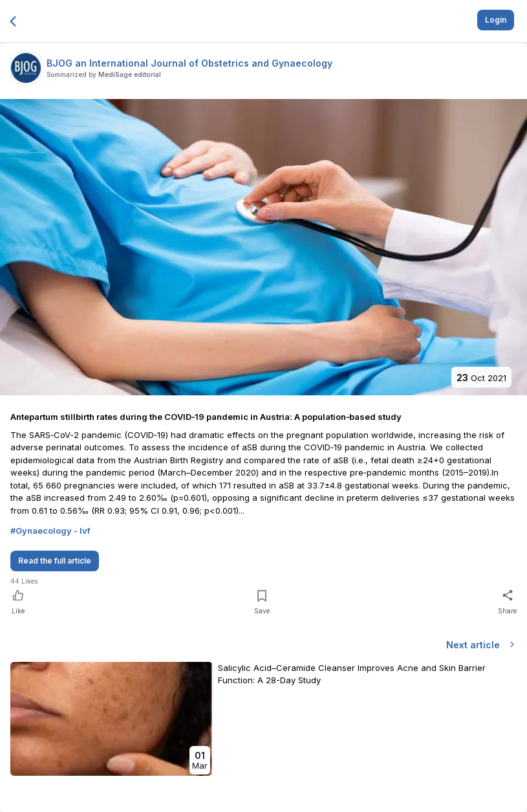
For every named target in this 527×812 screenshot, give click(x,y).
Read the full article (55, 561)
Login (496, 20)
